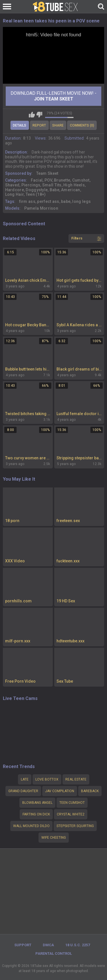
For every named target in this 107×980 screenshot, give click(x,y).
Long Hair (15, 194)
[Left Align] (8, 7)
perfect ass (48, 201)
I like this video (32, 115)
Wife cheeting (54, 838)
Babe (54, 190)
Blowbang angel (37, 803)
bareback (90, 791)
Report (39, 125)
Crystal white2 (71, 814)
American (70, 190)
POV (48, 180)
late (25, 779)
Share (58, 125)
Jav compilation (60, 791)
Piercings (31, 185)
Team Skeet (47, 173)
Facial (37, 180)
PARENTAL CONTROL (54, 953)
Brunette (62, 180)
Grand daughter (23, 791)
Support (23, 945)
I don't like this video (39, 115)
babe (66, 201)
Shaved (12, 185)
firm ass (27, 201)
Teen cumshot (72, 803)
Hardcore (15, 190)
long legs (81, 201)
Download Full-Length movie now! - (53, 96)
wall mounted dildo (31, 826)
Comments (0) (82, 125)
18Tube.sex (39, 966)
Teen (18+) (36, 194)
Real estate (76, 779)
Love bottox (47, 779)
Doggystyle (37, 190)
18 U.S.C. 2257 (78, 945)
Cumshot (81, 180)
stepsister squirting (75, 826)
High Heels (74, 185)
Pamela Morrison (41, 208)
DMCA (48, 945)
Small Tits (52, 185)
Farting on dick (36, 814)
